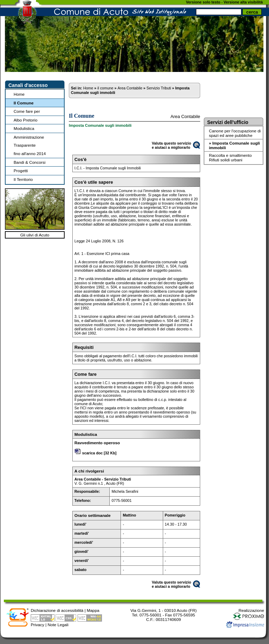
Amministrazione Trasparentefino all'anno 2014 (30, 145)
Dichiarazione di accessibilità (57, 610)
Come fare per (27, 111)
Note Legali (58, 625)
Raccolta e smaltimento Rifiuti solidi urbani (230, 158)
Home (19, 94)
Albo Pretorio (26, 120)
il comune (106, 88)
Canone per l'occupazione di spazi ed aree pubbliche (235, 133)
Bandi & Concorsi (30, 162)
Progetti (21, 171)
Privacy (38, 625)
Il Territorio (23, 179)
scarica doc (92, 453)
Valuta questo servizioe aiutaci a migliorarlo (171, 145)
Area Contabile (130, 88)
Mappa (93, 610)
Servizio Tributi (159, 88)
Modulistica (24, 128)
